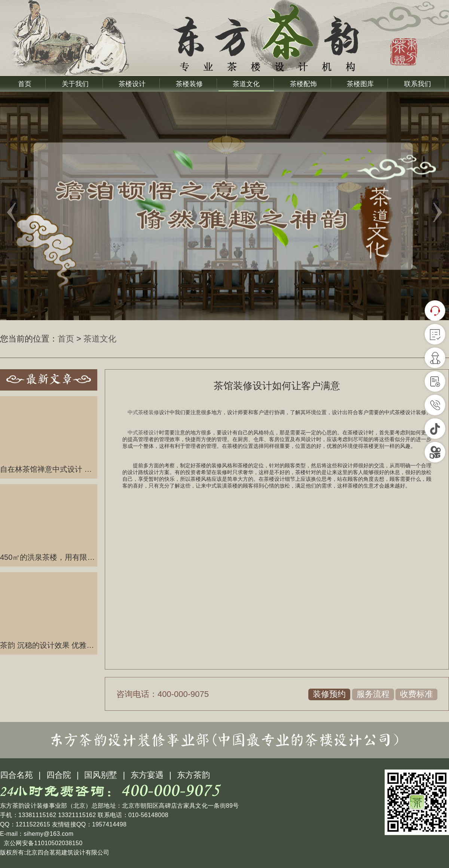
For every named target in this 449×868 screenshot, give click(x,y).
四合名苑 (16, 775)
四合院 (59, 775)
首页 (25, 84)
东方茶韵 (193, 775)
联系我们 (418, 84)
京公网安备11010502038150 (42, 843)
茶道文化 (246, 84)
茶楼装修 (189, 84)
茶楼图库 (360, 84)
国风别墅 (101, 775)
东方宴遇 (147, 775)
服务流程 (373, 694)
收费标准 (416, 694)
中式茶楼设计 (143, 433)
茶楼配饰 (303, 84)
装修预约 (329, 694)
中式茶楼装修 (143, 412)
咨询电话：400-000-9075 (163, 694)
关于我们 (75, 84)
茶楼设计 (132, 84)
